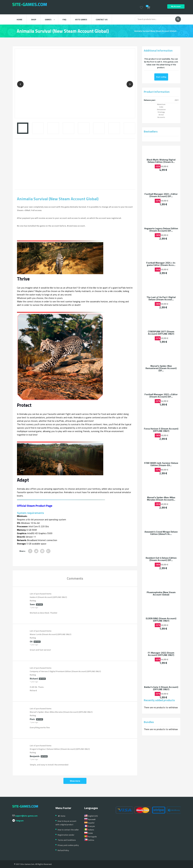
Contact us (102, 19)
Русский (90, 819)
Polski (89, 833)
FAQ (64, 19)
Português (91, 837)
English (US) (91, 816)
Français (90, 826)
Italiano (89, 830)
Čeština (89, 840)
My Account (176, 6)
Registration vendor (66, 835)
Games (50, 19)
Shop (34, 19)
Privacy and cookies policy (68, 845)
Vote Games (81, 19)
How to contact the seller (68, 830)
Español (89, 823)
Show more (75, 781)
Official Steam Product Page (35, 506)
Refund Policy (63, 850)
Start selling (161, 77)
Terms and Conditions (67, 840)
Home (19, 19)
